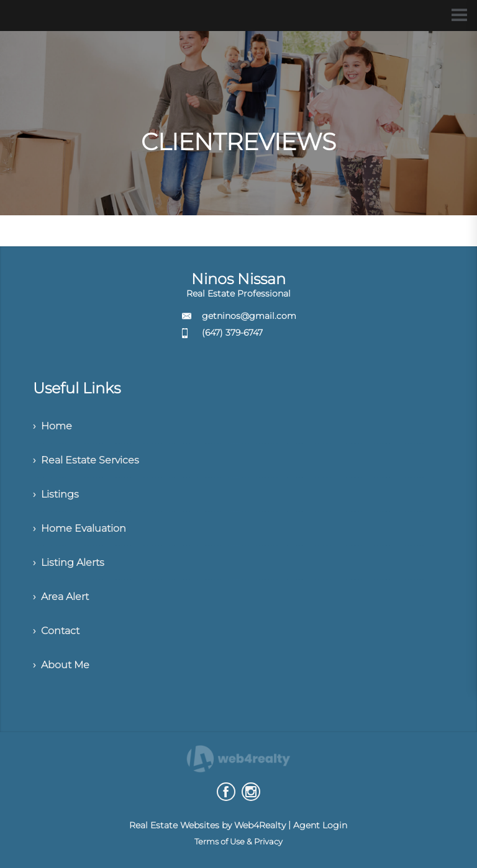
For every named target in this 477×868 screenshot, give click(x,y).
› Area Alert (61, 597)
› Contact (56, 631)
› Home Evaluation (79, 528)
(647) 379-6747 (232, 333)
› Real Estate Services (86, 460)
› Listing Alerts (69, 562)
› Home (52, 426)
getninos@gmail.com (249, 316)
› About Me (61, 665)
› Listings (56, 494)
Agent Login (320, 825)
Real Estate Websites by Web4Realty (207, 825)
